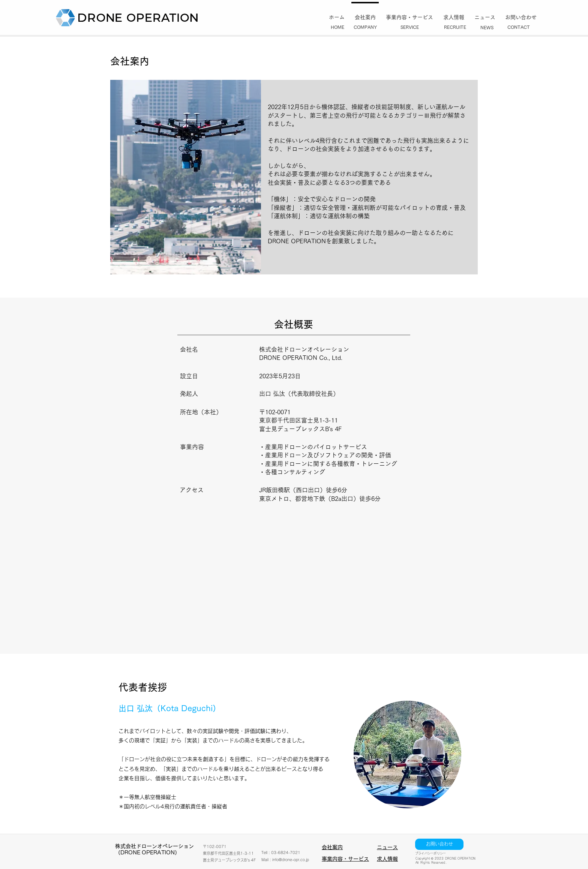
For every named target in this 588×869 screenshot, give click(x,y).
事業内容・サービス (345, 859)
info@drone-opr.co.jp (291, 860)
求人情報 (387, 859)
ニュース (387, 847)
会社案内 (332, 847)
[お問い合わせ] (439, 844)
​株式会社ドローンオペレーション (154, 846)
